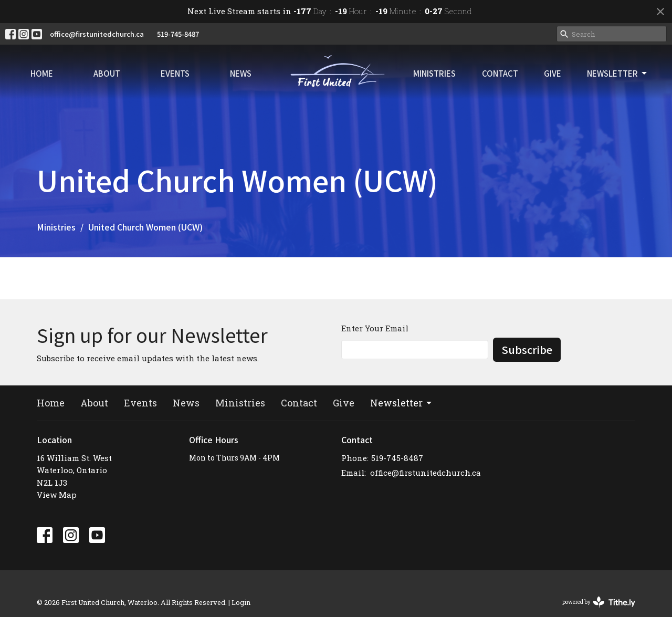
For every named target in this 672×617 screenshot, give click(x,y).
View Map (57, 495)
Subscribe (527, 349)
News (241, 73)
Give (553, 73)
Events (175, 73)
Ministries (434, 73)
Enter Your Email (375, 328)
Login (241, 602)
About (107, 73)
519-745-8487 (178, 34)
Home (42, 73)
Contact (500, 73)
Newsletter (618, 73)
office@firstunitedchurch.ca (97, 34)
